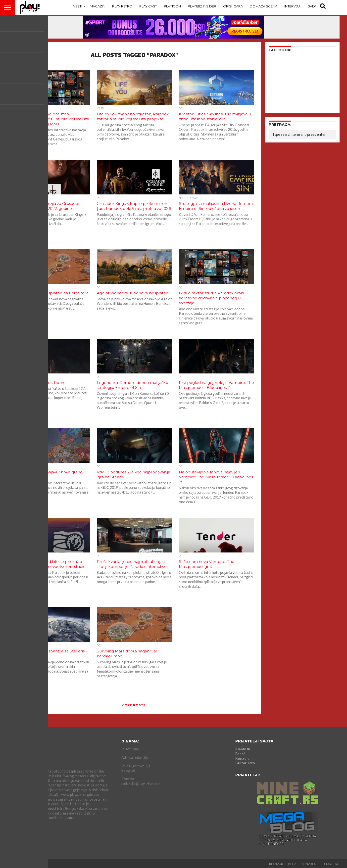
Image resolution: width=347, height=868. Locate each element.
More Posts (133, 705)
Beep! (240, 754)
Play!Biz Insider (202, 6)
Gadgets (315, 6)
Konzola (242, 758)
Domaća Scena (264, 6)
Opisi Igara (233, 6)
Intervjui (292, 6)
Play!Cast (148, 6)
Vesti (78, 6)
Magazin (98, 6)
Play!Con (172, 6)
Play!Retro (122, 6)
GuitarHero (245, 763)
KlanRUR (243, 749)
